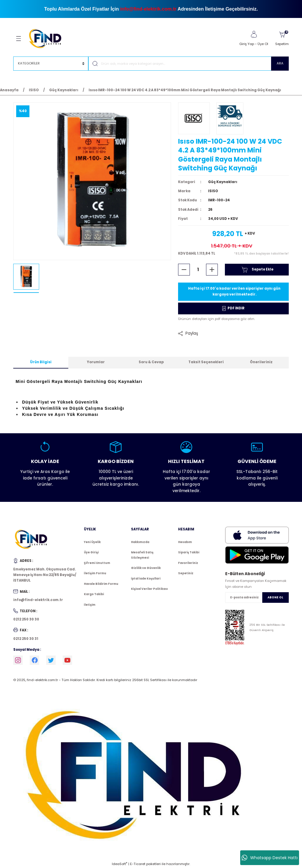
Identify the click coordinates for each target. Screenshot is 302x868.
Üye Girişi (91, 552)
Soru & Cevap (151, 362)
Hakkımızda (140, 542)
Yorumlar (96, 362)
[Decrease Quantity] (184, 270)
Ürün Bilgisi (41, 362)
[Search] (189, 64)
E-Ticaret (138, 864)
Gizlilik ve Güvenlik (146, 568)
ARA (280, 63)
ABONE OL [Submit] (275, 597)
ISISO (213, 191)
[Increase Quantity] (212, 270)
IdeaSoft (120, 864)
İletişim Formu (95, 573)
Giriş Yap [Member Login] (247, 44)
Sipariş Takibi (189, 552)
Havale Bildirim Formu (101, 584)
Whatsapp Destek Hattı (270, 858)
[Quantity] (198, 270)
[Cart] (282, 39)
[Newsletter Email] (257, 598)
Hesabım (185, 542)
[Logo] (48, 38)
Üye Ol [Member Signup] (263, 44)
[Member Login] (254, 34)
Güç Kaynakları (223, 182)
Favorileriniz (188, 563)
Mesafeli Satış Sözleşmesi (142, 555)
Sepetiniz (186, 573)
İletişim (90, 605)
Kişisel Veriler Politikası (149, 589)
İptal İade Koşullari (146, 579)
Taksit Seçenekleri (206, 362)
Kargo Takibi (94, 594)
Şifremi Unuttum (97, 563)
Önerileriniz (261, 362)
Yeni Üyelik (92, 542)
